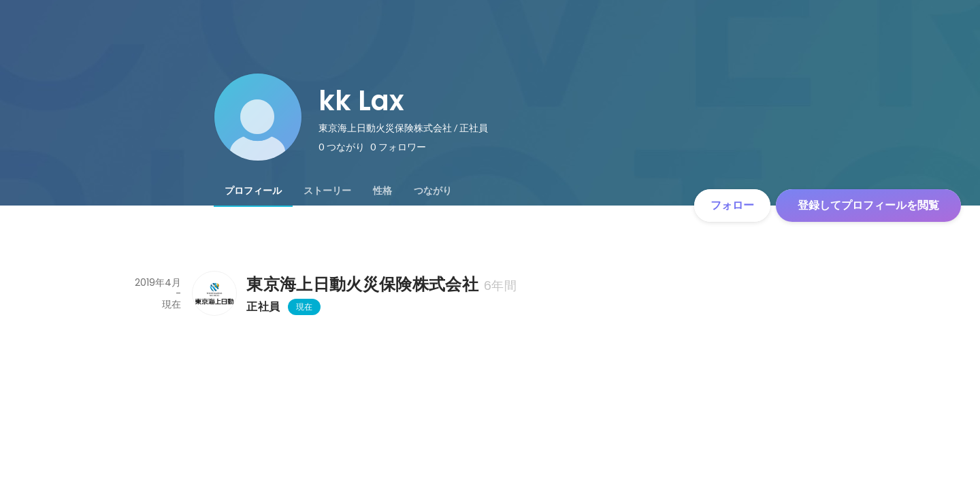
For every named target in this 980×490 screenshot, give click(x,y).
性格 (382, 191)
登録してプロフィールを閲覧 (868, 205)
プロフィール (253, 191)
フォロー (732, 205)
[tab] (253, 191)
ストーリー (327, 191)
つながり (433, 191)
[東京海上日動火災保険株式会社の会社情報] (214, 293)
